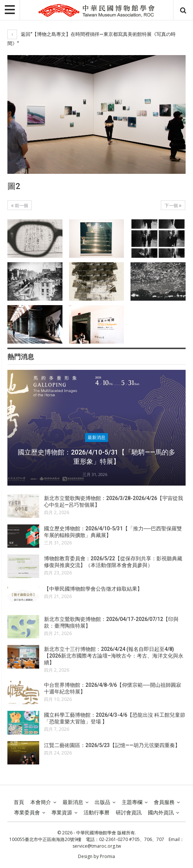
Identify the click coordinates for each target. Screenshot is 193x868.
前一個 (20, 206)
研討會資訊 (129, 813)
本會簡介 (41, 802)
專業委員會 (27, 813)
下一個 (173, 206)
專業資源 (62, 813)
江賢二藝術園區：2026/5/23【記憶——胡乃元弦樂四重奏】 (112, 745)
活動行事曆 (96, 813)
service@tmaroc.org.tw (97, 846)
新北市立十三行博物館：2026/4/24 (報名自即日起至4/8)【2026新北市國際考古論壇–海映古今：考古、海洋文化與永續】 (114, 656)
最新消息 (96, 438)
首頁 (19, 802)
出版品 (102, 802)
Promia (107, 856)
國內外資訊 (161, 813)
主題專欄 (132, 802)
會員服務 (164, 802)
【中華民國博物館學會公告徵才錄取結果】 (93, 589)
